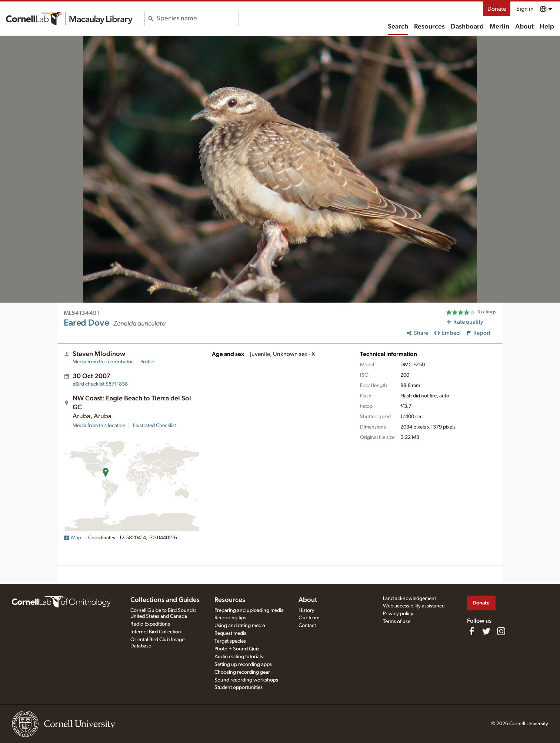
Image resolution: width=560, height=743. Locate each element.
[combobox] (198, 19)
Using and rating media (240, 626)
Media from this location (99, 426)
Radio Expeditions (150, 624)
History (306, 610)
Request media (231, 633)
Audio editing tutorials (239, 657)
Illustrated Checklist (154, 426)
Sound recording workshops (246, 680)
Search (398, 27)
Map (72, 538)
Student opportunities (239, 687)
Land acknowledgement (409, 599)
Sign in (525, 9)
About (524, 27)
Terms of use (397, 622)
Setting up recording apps (243, 664)
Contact (307, 626)
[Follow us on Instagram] (501, 631)
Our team (309, 618)
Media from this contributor (103, 362)
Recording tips (230, 618)
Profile (147, 362)
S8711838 (100, 384)
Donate (497, 9)
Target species (230, 641)
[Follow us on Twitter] (486, 631)
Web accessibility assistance (414, 606)
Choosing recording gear (242, 672)
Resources (429, 27)
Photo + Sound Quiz (237, 649)
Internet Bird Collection (156, 632)
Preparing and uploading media (249, 610)
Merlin (499, 27)
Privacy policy (398, 614)
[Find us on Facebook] (471, 631)
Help (547, 27)
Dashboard (467, 27)
